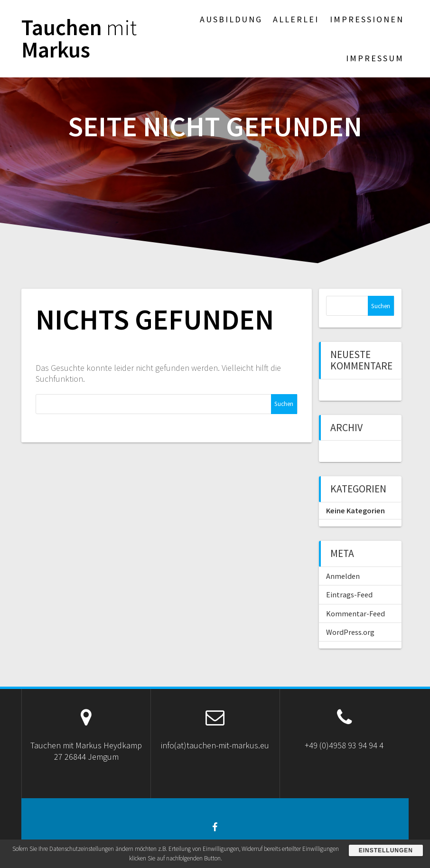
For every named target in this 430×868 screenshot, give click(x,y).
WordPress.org (350, 632)
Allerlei (296, 19)
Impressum (375, 58)
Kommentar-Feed (355, 613)
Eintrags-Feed (349, 594)
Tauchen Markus (79, 39)
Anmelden (343, 576)
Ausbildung (231, 19)
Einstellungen (386, 850)
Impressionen (367, 19)
